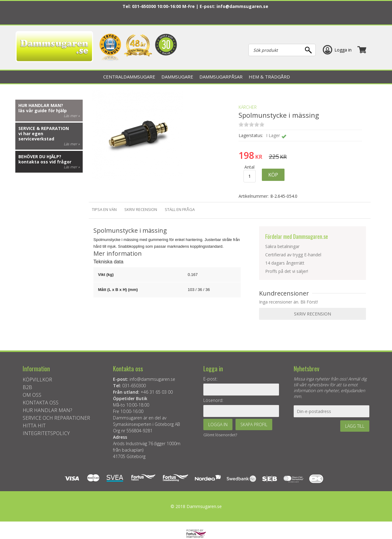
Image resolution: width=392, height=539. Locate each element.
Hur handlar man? (41, 105)
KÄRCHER (248, 107)
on (241, 124)
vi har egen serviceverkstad (36, 136)
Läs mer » (72, 116)
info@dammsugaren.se (242, 6)
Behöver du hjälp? (40, 157)
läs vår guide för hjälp (43, 111)
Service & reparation (44, 128)
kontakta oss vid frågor (45, 162)
